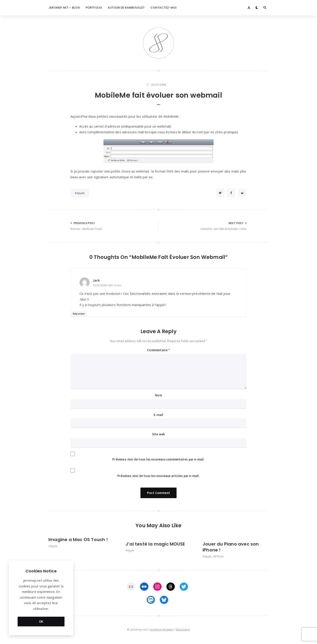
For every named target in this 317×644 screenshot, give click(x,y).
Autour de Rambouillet (126, 8)
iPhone (219, 556)
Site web (159, 434)
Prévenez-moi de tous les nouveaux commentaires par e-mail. (158, 459)
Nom (158, 395)
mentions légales (161, 629)
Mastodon (183, 629)
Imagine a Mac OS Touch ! (78, 540)
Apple (81, 193)
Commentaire (158, 350)
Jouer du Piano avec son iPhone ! (231, 547)
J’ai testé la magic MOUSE (155, 544)
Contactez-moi (164, 8)
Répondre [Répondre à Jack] (79, 314)
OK (41, 621)
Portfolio (94, 8)
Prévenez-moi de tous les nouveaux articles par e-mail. (158, 476)
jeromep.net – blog (64, 8)
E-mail (158, 415)
